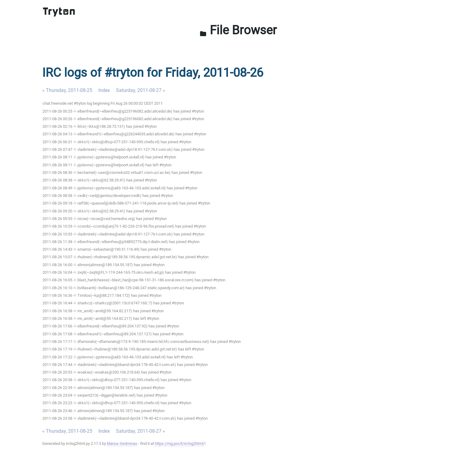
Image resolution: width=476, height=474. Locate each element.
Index (104, 90)
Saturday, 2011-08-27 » (141, 90)
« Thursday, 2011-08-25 (67, 90)
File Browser (238, 30)
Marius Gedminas (122, 444)
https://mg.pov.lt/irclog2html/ (180, 444)
